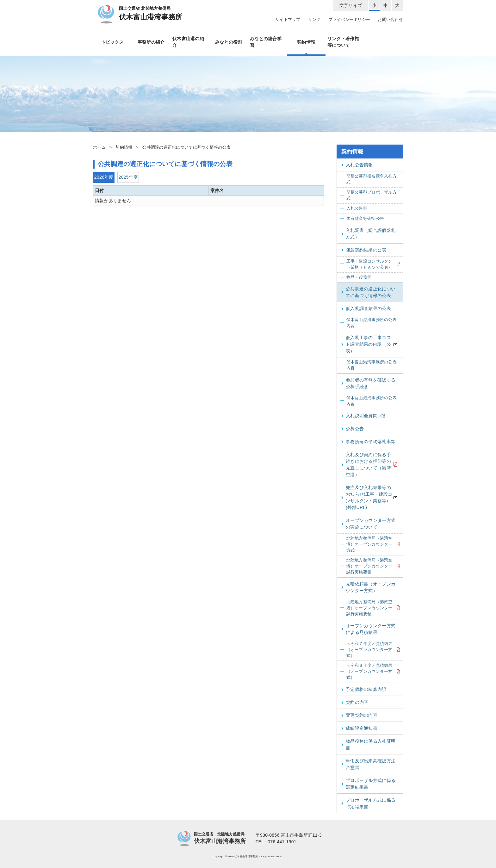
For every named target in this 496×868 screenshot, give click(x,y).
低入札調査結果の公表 (366, 308)
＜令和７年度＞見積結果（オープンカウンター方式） (366, 650)
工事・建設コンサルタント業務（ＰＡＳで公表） (366, 264)
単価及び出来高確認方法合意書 (368, 764)
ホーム (99, 147)
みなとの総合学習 (266, 42)
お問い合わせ (390, 20)
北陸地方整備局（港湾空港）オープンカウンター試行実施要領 (366, 566)
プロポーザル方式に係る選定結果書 (368, 784)
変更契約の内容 (359, 715)
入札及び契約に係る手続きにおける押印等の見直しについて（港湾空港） (366, 465)
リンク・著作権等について (343, 42)
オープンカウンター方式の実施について (368, 524)
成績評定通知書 (359, 728)
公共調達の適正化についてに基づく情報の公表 (368, 292)
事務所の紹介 (151, 42)
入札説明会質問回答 (364, 416)
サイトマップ (288, 20)
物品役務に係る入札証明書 (368, 744)
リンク (314, 20)
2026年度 (104, 177)
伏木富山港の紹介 (188, 42)
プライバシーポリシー (349, 20)
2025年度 (128, 177)
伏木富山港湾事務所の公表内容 (368, 323)
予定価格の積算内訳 (364, 689)
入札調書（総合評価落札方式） (368, 234)
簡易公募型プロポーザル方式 (368, 195)
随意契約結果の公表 (364, 250)
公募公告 (353, 429)
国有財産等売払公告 (362, 219)
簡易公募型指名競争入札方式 (368, 179)
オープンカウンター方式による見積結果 (368, 629)
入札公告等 (354, 209)
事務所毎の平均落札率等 (368, 442)
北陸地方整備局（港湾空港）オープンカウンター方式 (366, 544)
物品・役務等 (356, 278)
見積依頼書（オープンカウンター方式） (368, 587)
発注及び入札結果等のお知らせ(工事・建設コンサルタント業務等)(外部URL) (367, 497)
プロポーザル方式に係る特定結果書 (368, 803)
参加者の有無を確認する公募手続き (368, 383)
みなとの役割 (229, 42)
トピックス (112, 42)
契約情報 (306, 42)
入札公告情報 (357, 165)
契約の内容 (355, 702)
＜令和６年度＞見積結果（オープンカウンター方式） (366, 672)
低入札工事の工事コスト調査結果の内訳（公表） (366, 344)
